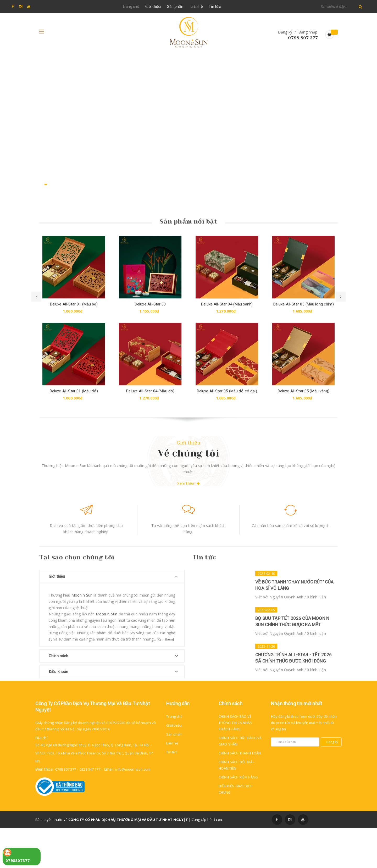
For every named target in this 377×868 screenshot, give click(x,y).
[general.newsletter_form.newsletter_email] (295, 782)
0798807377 (18, 860)
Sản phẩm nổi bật (188, 221)
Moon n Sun (82, 595)
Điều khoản (59, 672)
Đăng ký (285, 32)
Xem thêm (188, 483)
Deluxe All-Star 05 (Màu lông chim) (304, 304)
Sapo (218, 860)
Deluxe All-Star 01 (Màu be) (74, 304)
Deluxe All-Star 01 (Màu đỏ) (74, 391)
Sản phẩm (176, 7)
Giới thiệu (153, 7)
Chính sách (59, 656)
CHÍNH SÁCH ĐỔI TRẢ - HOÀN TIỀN (237, 805)
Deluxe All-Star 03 (150, 304)
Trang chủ (131, 7)
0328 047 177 (90, 809)
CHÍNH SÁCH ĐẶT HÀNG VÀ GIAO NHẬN (240, 781)
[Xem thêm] (165, 639)
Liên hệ (197, 7)
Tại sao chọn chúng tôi (77, 557)
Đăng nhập (308, 32)
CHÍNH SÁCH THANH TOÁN (240, 793)
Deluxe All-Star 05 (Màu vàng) (304, 391)
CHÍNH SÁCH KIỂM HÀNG (238, 817)
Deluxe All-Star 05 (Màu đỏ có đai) (227, 391)
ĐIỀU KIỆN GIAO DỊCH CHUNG (236, 829)
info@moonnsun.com (133, 809)
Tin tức (215, 7)
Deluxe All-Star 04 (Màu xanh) (227, 304)
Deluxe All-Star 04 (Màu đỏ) (150, 391)
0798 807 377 (303, 38)
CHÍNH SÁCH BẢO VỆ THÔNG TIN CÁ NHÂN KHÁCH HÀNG (235, 763)
